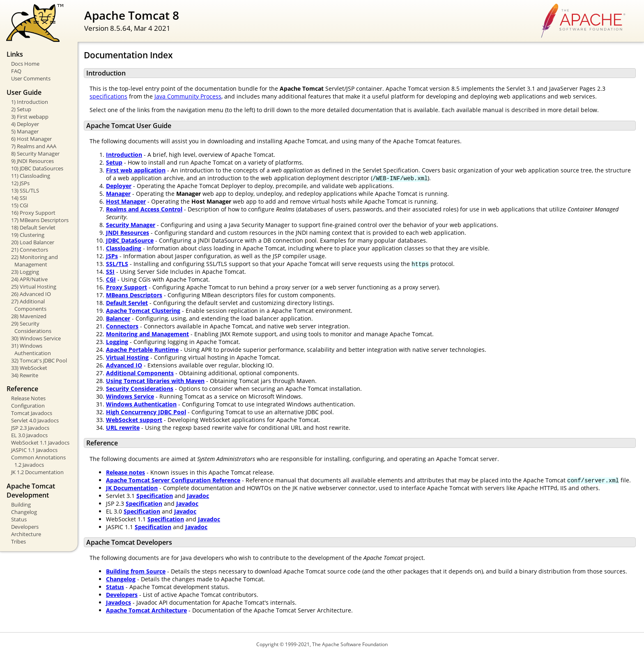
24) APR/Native (29, 279)
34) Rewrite (25, 375)
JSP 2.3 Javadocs (30, 428)
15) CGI (20, 205)
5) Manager (25, 131)
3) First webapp (30, 117)
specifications (108, 96)
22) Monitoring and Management (34, 261)
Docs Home (25, 64)
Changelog (24, 512)
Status (19, 519)
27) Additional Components (29, 305)
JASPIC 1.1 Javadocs (34, 450)
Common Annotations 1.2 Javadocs (38, 461)
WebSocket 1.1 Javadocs (40, 443)
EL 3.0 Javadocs (29, 435)
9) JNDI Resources (32, 161)
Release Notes (28, 398)
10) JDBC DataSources (37, 168)
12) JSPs (20, 183)
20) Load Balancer (33, 242)
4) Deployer (25, 124)
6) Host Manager (31, 139)
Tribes (18, 541)
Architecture (26, 534)
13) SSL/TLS (25, 190)
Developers (25, 527)
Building (21, 505)
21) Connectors (30, 250)
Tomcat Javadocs (32, 413)
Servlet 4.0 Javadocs (35, 420)
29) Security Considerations (31, 327)
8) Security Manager (35, 154)
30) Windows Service (36, 338)
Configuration (28, 406)
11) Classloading (31, 176)
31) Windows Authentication (31, 349)
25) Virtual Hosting (34, 287)
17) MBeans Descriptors (40, 220)
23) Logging (25, 272)
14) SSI (19, 198)
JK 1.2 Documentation (37, 472)
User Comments (31, 78)
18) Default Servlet (33, 227)
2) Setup (21, 109)
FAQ (16, 71)
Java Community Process (188, 96)
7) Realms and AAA (34, 146)
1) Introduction (30, 102)
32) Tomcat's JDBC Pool (39, 360)
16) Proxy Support (33, 213)
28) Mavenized (29, 316)
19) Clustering (28, 235)
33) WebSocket (29, 368)
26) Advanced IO (31, 294)
